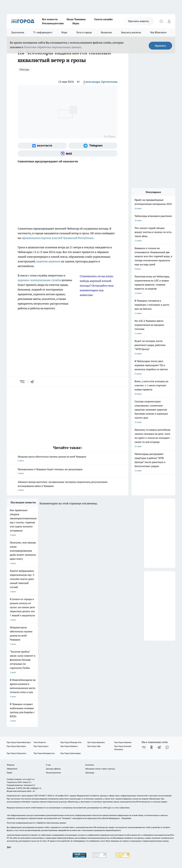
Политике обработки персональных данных (52, 47)
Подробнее (126, 818)
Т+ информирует (43, 32)
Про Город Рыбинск (69, 746)
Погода (24, 69)
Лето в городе (84, 32)
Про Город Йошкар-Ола (71, 742)
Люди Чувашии (76, 19)
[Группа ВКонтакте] (42, 146)
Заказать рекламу (131, 32)
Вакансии (106, 32)
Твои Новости (40, 742)
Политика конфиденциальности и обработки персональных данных (36, 823)
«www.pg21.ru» (28, 779)
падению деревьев (48, 261)
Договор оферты (53, 769)
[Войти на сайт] (169, 21)
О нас (48, 765)
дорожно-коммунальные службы (39, 280)
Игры (76, 23)
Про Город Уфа (94, 746)
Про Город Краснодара (70, 753)
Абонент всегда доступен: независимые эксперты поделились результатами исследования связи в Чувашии (68, 486)
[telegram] (33, 382)
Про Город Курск (41, 746)
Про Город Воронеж (96, 742)
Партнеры (90, 773)
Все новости (50, 19)
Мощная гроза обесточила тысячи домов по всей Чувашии (68, 459)
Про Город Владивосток (44, 753)
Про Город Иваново (123, 742)
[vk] (22, 382)
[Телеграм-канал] (93, 146)
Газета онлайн (104, 19)
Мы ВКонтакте (158, 32)
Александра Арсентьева (100, 82)
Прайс (9, 773)
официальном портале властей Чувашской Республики (57, 238)
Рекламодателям (53, 23)
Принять (160, 46)
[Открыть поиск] (161, 21)
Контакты (90, 765)
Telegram (11, 765)
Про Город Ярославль (16, 746)
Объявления (12, 769)
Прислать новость (138, 21)
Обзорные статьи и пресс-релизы (100, 769)
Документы (18, 32)
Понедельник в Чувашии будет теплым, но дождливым (68, 472)
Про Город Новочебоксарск (19, 742)
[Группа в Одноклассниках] (151, 747)
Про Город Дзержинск (16, 753)
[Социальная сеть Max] (68, 153)
